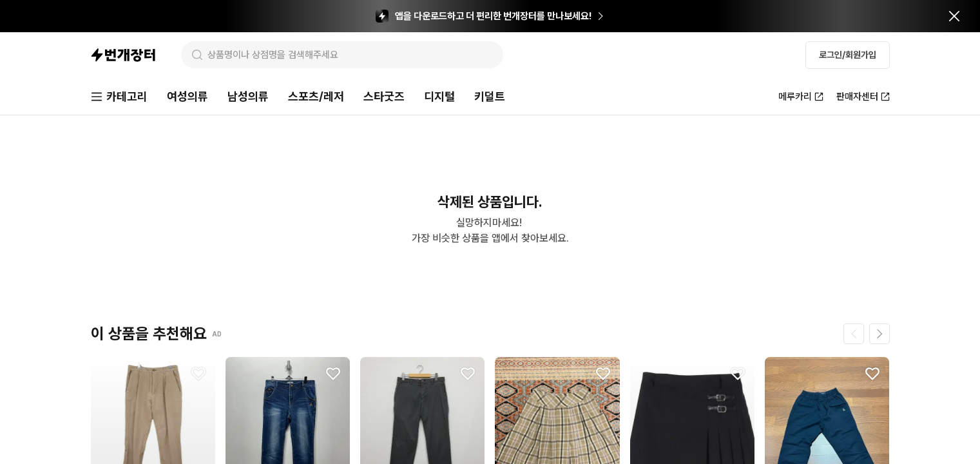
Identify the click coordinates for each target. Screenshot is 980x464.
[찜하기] (198, 374)
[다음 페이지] (879, 334)
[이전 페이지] (854, 334)
